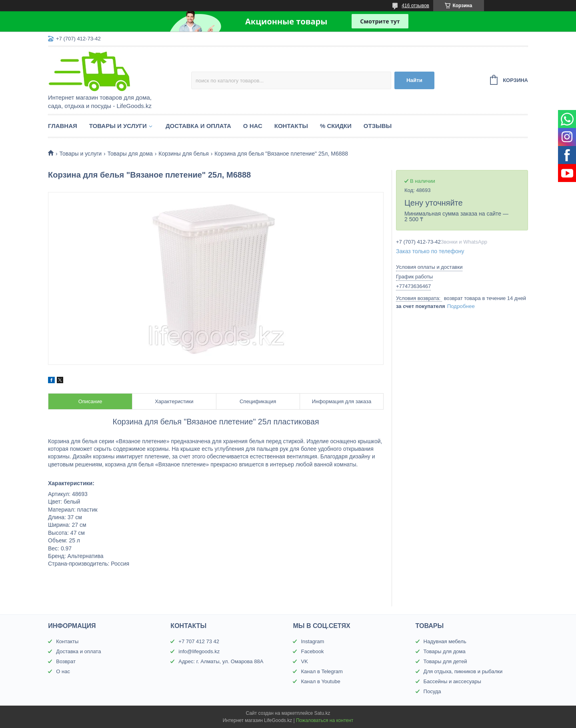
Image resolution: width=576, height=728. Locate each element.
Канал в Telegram (322, 671)
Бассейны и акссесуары (452, 681)
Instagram (312, 641)
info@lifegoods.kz (199, 651)
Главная (63, 126)
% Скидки (336, 126)
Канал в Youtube (320, 681)
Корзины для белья (184, 154)
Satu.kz (322, 713)
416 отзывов (415, 6)
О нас (253, 126)
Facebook (312, 651)
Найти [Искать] (414, 80)
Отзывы (378, 126)
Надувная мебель (445, 641)
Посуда (432, 691)
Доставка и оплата (198, 126)
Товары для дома (130, 154)
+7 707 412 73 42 (199, 641)
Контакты (291, 126)
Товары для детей (445, 661)
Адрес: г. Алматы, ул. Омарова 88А (221, 661)
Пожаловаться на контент (325, 720)
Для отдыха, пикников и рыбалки (463, 671)
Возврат (66, 661)
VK (304, 661)
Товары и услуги (118, 126)
